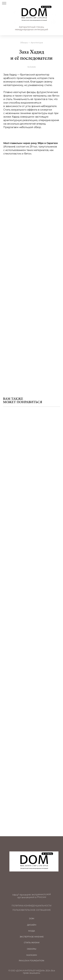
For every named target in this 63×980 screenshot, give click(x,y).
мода (32, 931)
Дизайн (32, 925)
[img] (34, 14)
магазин (32, 955)
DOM (32, 919)
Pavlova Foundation (32, 961)
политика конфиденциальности (32, 906)
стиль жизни (32, 943)
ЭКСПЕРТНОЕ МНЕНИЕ (32, 937)
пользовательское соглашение (32, 910)
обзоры (32, 949)
